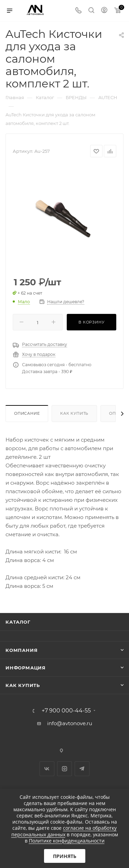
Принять (65, 856)
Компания (21, 650)
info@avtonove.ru (70, 723)
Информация (26, 668)
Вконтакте (47, 769)
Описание (27, 413)
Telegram (82, 769)
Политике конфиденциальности (67, 841)
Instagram (64, 769)
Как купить (74, 413)
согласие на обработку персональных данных (64, 831)
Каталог (18, 622)
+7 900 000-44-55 (66, 711)
